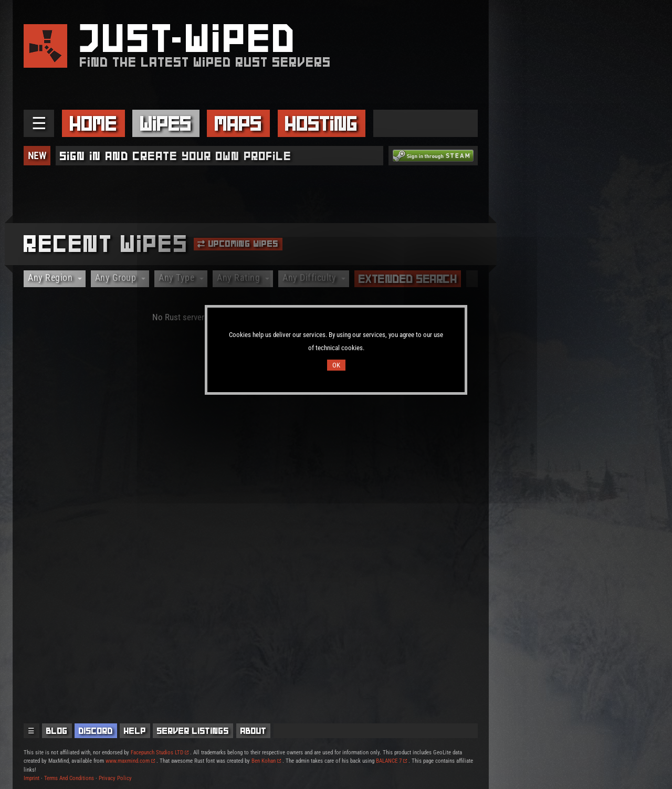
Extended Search (408, 279)
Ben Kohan (266, 761)
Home (93, 123)
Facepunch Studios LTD (160, 753)
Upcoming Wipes (238, 244)
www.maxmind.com (130, 761)
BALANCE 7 (391, 761)
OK (336, 365)
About (254, 731)
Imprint (31, 778)
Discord (96, 731)
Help (135, 731)
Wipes (166, 123)
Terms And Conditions (69, 778)
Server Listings (193, 731)
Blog (57, 731)
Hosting (321, 123)
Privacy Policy (115, 778)
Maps (238, 123)
